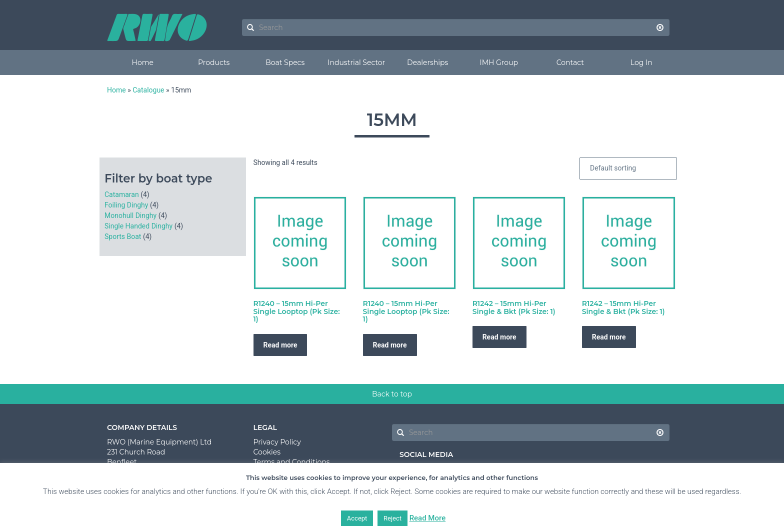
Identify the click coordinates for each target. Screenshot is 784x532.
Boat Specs (285, 62)
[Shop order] (628, 168)
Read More (428, 518)
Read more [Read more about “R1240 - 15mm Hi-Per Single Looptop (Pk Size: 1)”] (280, 345)
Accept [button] (357, 518)
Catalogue (148, 90)
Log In (641, 62)
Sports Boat (123, 236)
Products (214, 62)
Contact (570, 62)
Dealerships (427, 62)
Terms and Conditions (292, 462)
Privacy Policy (277, 442)
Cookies (267, 452)
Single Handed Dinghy (138, 226)
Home (143, 62)
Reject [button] (392, 518)
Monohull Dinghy (130, 215)
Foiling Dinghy (126, 205)
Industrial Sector (356, 62)
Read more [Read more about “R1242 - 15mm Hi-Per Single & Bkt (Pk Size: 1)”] (499, 337)
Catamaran (122, 194)
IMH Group (499, 62)
